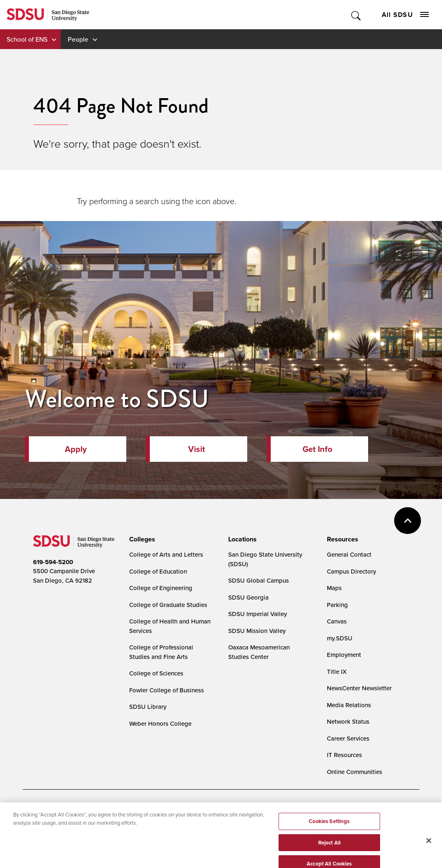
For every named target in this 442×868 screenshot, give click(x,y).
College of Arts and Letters (166, 554)
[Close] (429, 849)
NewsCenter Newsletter (359, 688)
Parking (337, 605)
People (78, 39)
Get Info (317, 449)
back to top (408, 521)
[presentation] (141, 539)
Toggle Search (356, 15)
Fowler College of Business (167, 690)
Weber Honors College (160, 723)
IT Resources (344, 755)
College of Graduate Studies (168, 605)
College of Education (158, 571)
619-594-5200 (53, 562)
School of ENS (27, 39)
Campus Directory (351, 571)
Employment (344, 655)
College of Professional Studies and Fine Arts (161, 652)
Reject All (329, 852)
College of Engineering (161, 588)
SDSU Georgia (248, 597)
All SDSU (405, 15)
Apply (76, 449)
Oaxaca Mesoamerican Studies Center (259, 652)
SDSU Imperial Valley (258, 614)
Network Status (348, 721)
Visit (197, 449)
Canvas (337, 621)
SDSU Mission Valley (257, 631)
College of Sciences (156, 673)
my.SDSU (340, 638)
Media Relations (349, 705)
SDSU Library (148, 707)
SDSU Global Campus (259, 580)
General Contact (349, 554)
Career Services (348, 738)
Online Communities (355, 772)
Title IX (337, 672)
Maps (334, 588)
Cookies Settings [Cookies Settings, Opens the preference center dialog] (329, 830)
